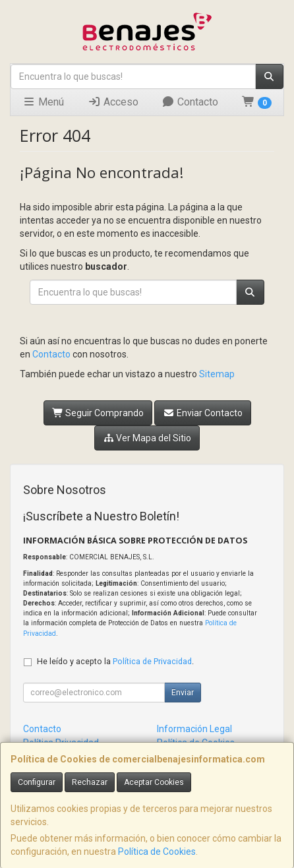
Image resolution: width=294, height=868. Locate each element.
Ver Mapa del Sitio (147, 438)
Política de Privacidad (152, 661)
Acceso (113, 102)
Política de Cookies (157, 852)
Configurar (37, 782)
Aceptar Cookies (154, 782)
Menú (43, 102)
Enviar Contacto (203, 413)
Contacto (190, 102)
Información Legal (194, 729)
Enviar (183, 693)
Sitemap (217, 374)
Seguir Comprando (98, 413)
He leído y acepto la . (115, 661)
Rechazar (90, 782)
